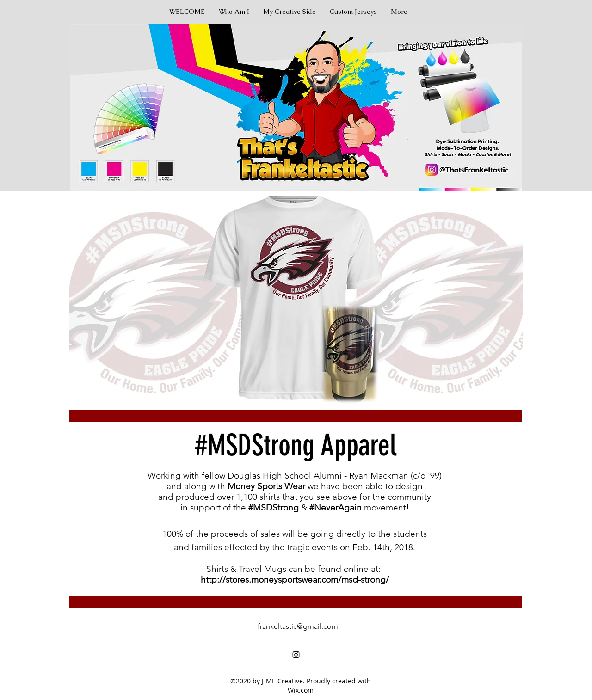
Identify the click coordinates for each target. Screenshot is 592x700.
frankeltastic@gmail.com (298, 626)
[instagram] (296, 655)
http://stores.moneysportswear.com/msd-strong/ (295, 580)
